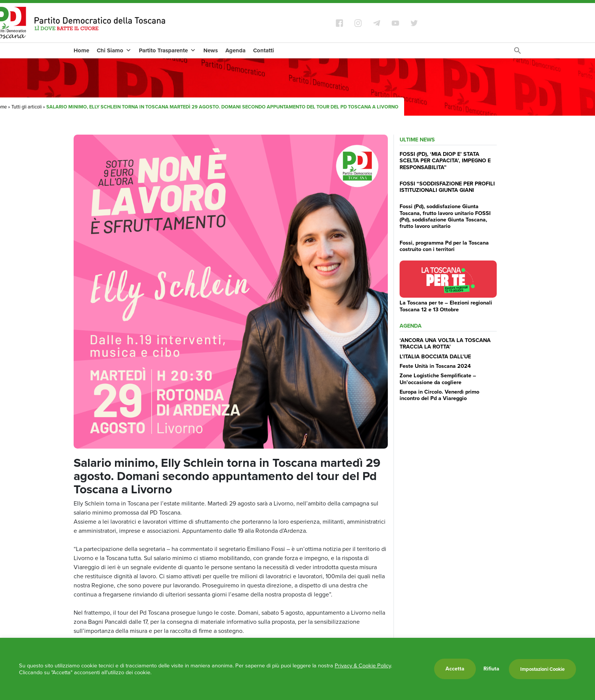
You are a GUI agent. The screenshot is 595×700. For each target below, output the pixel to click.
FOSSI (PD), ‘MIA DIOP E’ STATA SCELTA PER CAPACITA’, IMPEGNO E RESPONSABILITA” (445, 161)
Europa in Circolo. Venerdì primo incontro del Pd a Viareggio (439, 395)
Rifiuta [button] (491, 669)
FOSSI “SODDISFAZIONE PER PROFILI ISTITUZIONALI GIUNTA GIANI (447, 187)
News (211, 50)
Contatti (264, 50)
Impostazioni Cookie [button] (542, 669)
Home (81, 50)
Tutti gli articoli (27, 107)
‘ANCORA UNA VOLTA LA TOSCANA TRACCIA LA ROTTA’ (445, 343)
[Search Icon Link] (518, 53)
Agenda (235, 50)
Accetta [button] (455, 669)
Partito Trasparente (167, 50)
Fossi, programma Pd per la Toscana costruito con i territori (444, 246)
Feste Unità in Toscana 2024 (435, 366)
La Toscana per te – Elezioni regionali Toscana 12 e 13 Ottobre (446, 306)
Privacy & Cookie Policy (363, 665)
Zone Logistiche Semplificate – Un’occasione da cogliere (438, 379)
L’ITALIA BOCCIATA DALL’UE (435, 356)
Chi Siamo (114, 50)
